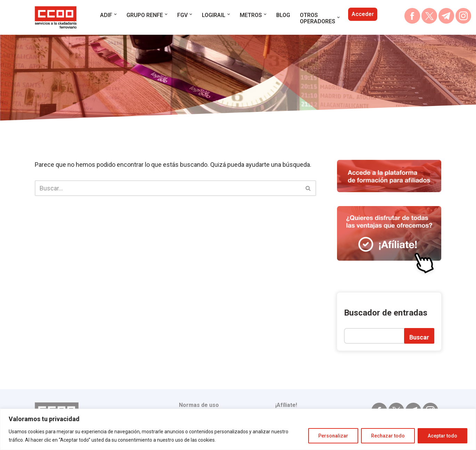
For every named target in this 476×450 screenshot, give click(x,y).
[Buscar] (168, 188)
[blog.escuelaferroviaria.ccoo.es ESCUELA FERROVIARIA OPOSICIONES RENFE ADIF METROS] (56, 17)
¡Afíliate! (286, 405)
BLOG (283, 15)
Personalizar (333, 436)
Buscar (419, 337)
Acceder (363, 14)
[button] (115, 14)
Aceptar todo (442, 436)
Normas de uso (199, 405)
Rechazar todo (388, 436)
